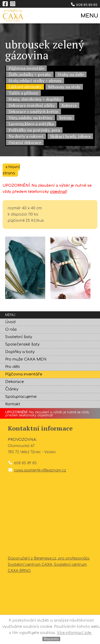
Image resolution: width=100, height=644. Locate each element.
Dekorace (15, 382)
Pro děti (12, 367)
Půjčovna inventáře (24, 374)
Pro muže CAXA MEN (26, 359)
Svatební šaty (19, 337)
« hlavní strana (11, 170)
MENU (89, 16)
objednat (58, 192)
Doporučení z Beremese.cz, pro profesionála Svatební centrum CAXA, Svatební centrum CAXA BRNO (49, 565)
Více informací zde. (74, 633)
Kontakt (13, 404)
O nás (11, 329)
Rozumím (51, 639)
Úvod (10, 322)
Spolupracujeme (21, 397)
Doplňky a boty (20, 352)
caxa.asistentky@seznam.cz (40, 470)
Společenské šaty (22, 344)
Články (12, 389)
